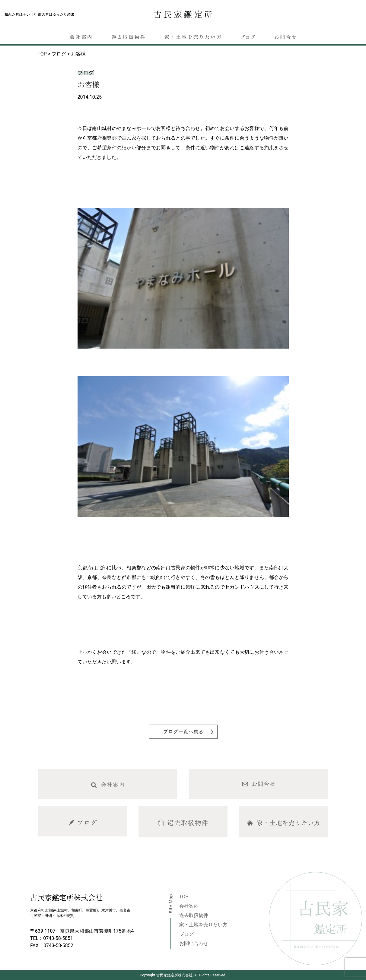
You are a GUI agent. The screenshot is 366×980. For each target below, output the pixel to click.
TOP (184, 897)
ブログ (186, 934)
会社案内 (189, 906)
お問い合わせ (194, 943)
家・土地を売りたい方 (203, 925)
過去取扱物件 (194, 915)
